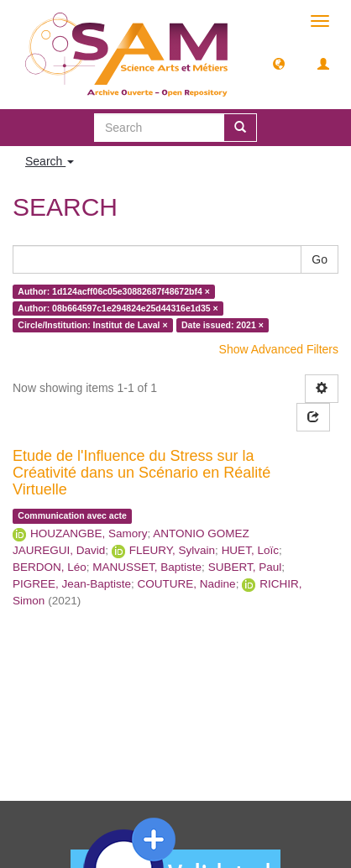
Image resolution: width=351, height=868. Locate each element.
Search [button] (50, 161)
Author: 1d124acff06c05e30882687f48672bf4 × (114, 291)
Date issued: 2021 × (223, 325)
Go (320, 259)
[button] (279, 63)
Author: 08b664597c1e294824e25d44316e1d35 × (118, 308)
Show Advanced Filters (279, 349)
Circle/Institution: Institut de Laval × (92, 325)
